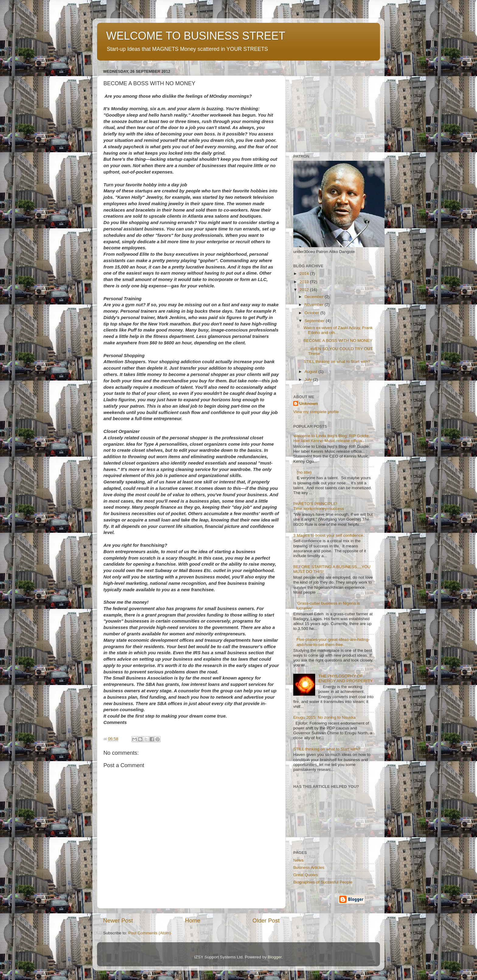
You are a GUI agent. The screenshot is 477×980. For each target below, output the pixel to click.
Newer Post (118, 920)
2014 (305, 274)
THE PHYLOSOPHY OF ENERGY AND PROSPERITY (345, 678)
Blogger (275, 957)
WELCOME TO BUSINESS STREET (196, 36)
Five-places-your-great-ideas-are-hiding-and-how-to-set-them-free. (333, 642)
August (312, 372)
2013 (305, 282)
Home (193, 920)
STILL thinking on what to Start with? (337, 362)
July (309, 379)
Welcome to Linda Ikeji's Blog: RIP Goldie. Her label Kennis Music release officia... (332, 438)
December (315, 297)
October (312, 313)
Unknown (309, 404)
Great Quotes (306, 875)
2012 (305, 290)
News (298, 860)
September (315, 321)
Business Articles (309, 868)
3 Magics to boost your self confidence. (329, 535)
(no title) (304, 472)
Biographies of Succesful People (323, 882)
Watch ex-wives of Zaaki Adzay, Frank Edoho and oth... (338, 330)
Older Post (266, 920)
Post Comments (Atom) (150, 933)
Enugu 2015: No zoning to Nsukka (324, 717)
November (315, 305)
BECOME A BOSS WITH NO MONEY (338, 341)
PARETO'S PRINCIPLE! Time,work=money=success (319, 506)
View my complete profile (316, 412)
